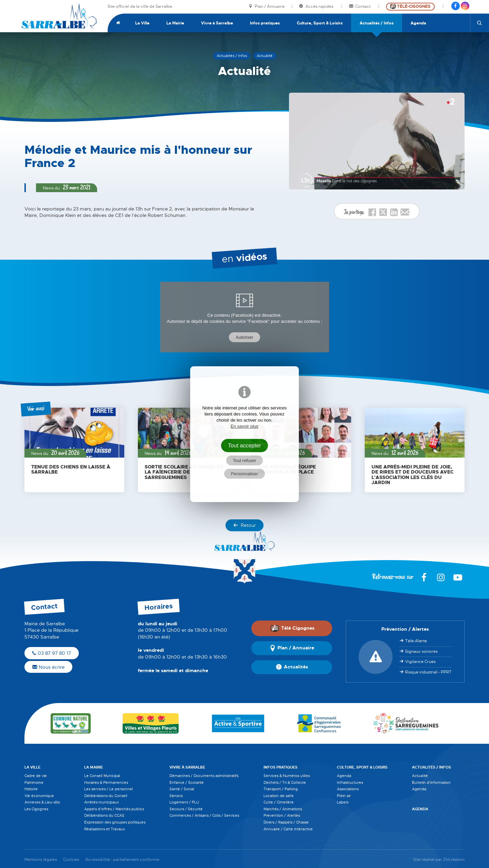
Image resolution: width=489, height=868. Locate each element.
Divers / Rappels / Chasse (286, 822)
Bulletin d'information (431, 782)
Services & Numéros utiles (287, 776)
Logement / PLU (184, 802)
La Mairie (175, 23)
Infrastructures (350, 782)
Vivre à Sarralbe (217, 23)
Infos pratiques (265, 23)
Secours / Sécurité (186, 809)
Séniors (176, 796)
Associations (348, 789)
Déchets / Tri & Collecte (285, 782)
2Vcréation (454, 860)
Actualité (420, 776)
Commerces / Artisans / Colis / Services (204, 815)
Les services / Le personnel (109, 789)
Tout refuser (245, 460)
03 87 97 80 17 (52, 653)
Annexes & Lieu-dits (42, 802)
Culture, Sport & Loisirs (320, 23)
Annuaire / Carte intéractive (288, 829)
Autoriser (244, 337)
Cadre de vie (36, 776)
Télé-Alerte (416, 641)
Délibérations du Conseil (106, 796)
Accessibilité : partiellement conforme (122, 860)
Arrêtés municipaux (102, 802)
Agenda (418, 23)
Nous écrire (48, 667)
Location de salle (279, 796)
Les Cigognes (36, 809)
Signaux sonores (421, 651)
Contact (360, 7)
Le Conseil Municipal (102, 776)
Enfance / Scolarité (187, 782)
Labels (343, 802)
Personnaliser (244, 474)
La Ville (142, 23)
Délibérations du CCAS (104, 815)
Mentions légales (41, 860)
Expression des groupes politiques (115, 822)
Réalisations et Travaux (105, 829)
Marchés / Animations (283, 809)
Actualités (292, 667)
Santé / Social (182, 789)
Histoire (31, 789)
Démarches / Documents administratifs (204, 776)
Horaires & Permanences (106, 782)
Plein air (344, 796)
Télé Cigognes (292, 628)
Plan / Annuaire (267, 7)
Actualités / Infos (377, 23)
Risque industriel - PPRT (428, 672)
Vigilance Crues (420, 662)
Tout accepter (244, 445)
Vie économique (39, 796)
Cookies (71, 860)
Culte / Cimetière (279, 802)
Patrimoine (34, 782)
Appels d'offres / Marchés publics (114, 809)
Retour (244, 525)
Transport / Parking (281, 789)
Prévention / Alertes (282, 815)
